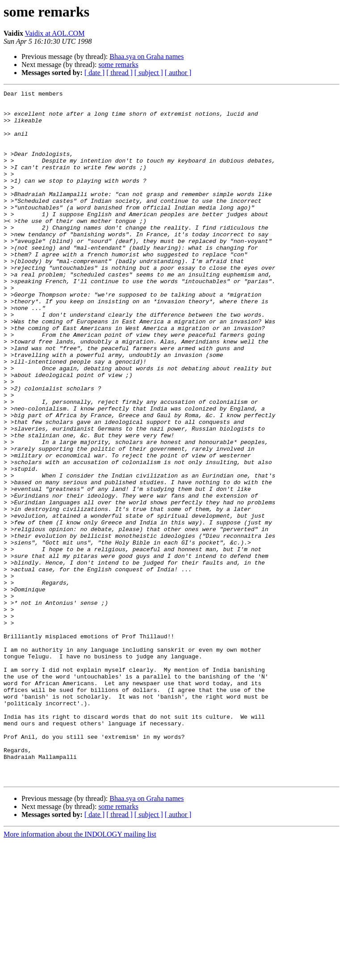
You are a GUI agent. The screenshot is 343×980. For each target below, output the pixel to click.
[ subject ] (149, 73)
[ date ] (94, 73)
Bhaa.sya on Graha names (146, 57)
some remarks (118, 65)
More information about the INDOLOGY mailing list (80, 972)
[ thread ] (119, 73)
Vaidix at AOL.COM (55, 33)
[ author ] (178, 73)
